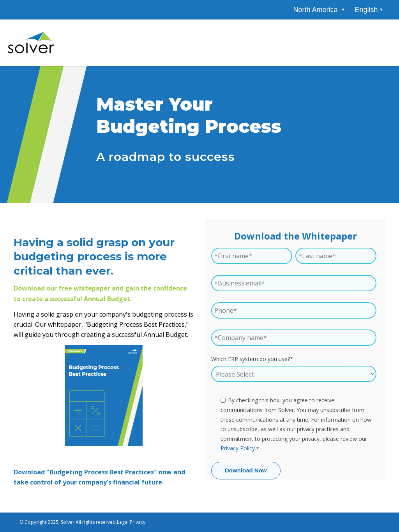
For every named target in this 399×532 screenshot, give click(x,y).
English (366, 10)
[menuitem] (315, 10)
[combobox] (369, 10)
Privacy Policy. (238, 448)
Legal (123, 522)
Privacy (138, 522)
